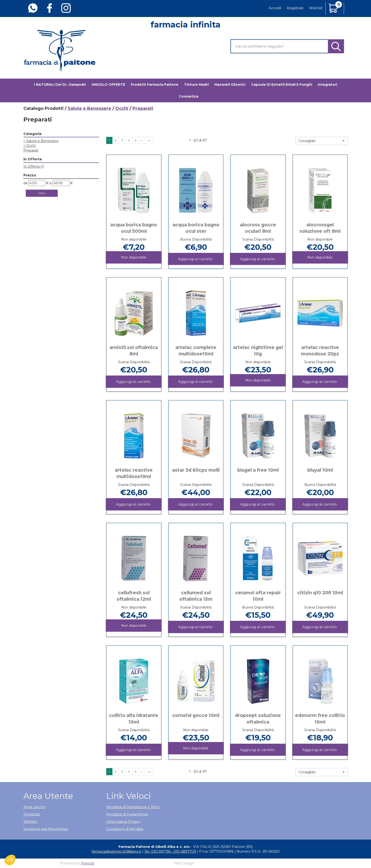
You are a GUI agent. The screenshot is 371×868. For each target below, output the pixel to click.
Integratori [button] (327, 85)
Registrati (295, 8)
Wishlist (316, 8)
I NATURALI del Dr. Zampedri (60, 85)
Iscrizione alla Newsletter (46, 829)
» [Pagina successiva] (142, 140)
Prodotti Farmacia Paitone (155, 85)
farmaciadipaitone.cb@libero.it (116, 851)
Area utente (34, 807)
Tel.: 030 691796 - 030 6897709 (170, 851)
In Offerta (34, 166)
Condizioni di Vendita (125, 829)
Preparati (31, 150)
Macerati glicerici (230, 85)
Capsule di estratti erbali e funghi (282, 85)
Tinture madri (196, 85)
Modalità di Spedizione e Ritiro (133, 807)
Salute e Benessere (89, 108)
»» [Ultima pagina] (149, 140)
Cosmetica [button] (189, 96)
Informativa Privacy (123, 821)
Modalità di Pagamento (127, 814)
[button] (322, 141)
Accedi (275, 8)
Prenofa (88, 863)
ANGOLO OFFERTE (108, 85)
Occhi (122, 108)
